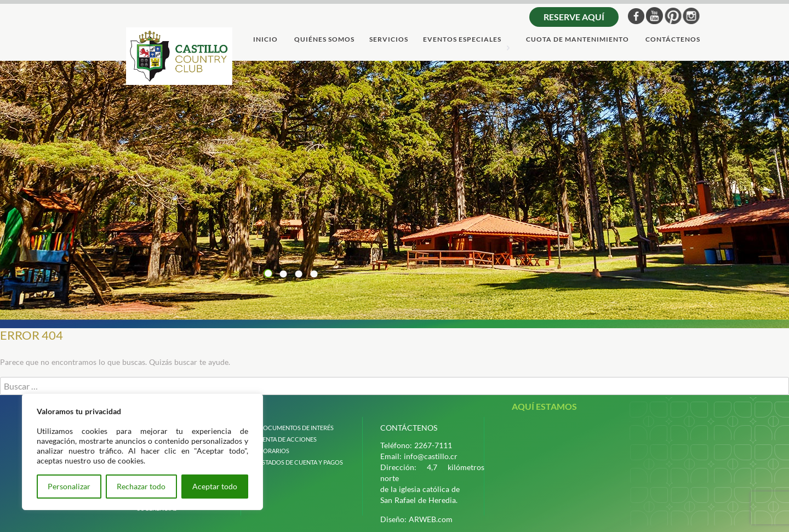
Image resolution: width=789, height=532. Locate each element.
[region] (142, 452)
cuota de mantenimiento (578, 40)
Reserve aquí (574, 17)
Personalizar (69, 486)
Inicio (265, 40)
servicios (389, 40)
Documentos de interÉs (296, 428)
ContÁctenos (673, 40)
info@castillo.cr (431, 456)
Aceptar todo (215, 486)
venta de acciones (288, 439)
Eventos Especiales (462, 40)
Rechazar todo (141, 486)
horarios (274, 451)
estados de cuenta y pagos (301, 462)
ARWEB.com (431, 519)
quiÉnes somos (324, 40)
